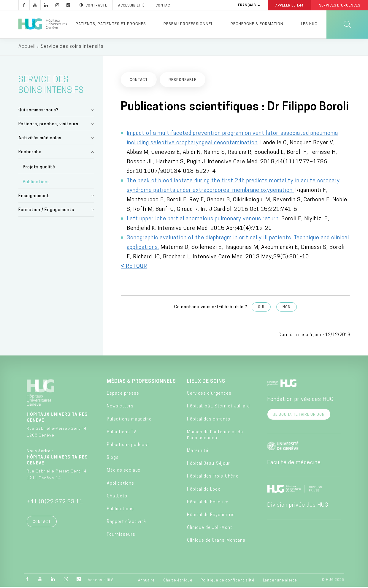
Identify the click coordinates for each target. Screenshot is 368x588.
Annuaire (146, 581)
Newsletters (120, 407)
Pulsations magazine (129, 420)
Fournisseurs (121, 536)
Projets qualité (39, 168)
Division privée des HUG (298, 506)
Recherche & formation (257, 24)
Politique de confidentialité (228, 581)
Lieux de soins (206, 382)
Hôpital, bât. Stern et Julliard (218, 407)
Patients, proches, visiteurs (48, 125)
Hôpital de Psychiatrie (211, 516)
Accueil (27, 48)
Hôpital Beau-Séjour (208, 465)
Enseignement (34, 197)
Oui (261, 308)
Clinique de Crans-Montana (216, 542)
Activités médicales (40, 139)
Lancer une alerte (280, 581)
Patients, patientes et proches (111, 24)
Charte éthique (178, 581)
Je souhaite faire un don (299, 416)
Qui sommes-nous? (38, 111)
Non (287, 308)
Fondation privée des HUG (300, 400)
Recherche (30, 153)
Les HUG (309, 24)
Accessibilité (101, 581)
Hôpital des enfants (209, 420)
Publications (36, 183)
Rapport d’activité (126, 523)
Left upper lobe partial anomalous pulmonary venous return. (203, 220)
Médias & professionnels (141, 382)
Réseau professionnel (188, 24)
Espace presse (123, 395)
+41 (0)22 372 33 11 (55, 503)
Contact (42, 523)
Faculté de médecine (294, 464)
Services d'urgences (209, 395)
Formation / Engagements (46, 211)
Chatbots (117, 497)
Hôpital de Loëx (204, 490)
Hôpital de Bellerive (208, 503)
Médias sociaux (124, 471)
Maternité (198, 452)
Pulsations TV (122, 433)
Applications (120, 484)
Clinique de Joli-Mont (210, 529)
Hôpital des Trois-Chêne (213, 477)
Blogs (113, 459)
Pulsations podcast (128, 446)
